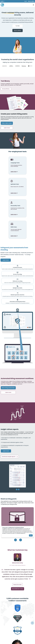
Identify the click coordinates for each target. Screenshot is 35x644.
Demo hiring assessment (8, 388)
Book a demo (31, 1)
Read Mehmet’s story (18, 589)
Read (31, 535)
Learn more (7, 128)
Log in (26, 1)
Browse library (6, 89)
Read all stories (17, 585)
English (2, 1)
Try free (17, 26)
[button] (10, 457)
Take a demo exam (7, 123)
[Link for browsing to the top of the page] (32, 623)
